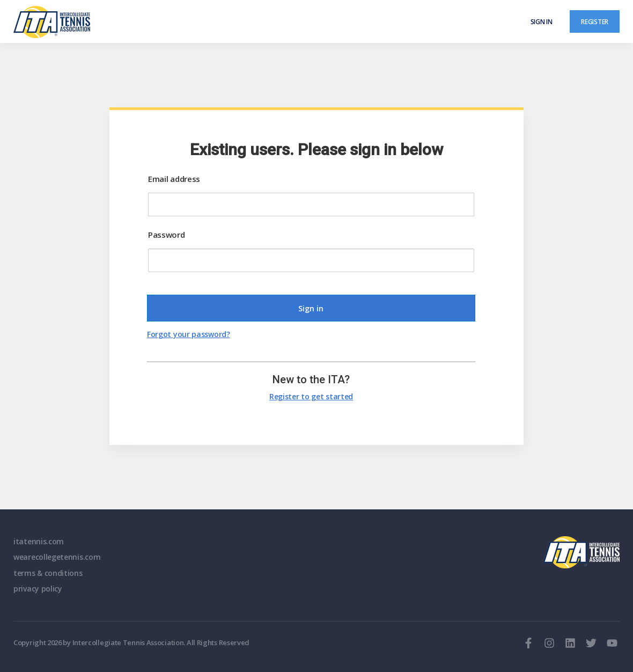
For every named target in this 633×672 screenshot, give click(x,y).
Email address (174, 179)
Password (167, 235)
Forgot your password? (189, 334)
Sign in (542, 21)
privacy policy (38, 589)
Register (595, 21)
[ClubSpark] (165, 22)
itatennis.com (39, 541)
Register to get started (311, 396)
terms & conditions (48, 573)
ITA (581, 552)
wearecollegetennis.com (57, 557)
